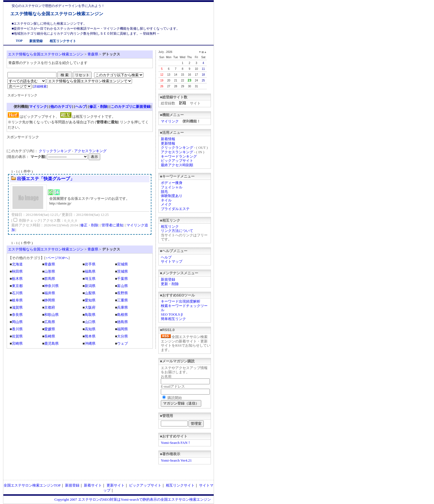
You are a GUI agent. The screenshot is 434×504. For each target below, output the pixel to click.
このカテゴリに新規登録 (131, 107)
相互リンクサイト (63, 41)
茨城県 (122, 271)
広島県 (50, 322)
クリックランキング (177, 148)
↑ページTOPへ (57, 258)
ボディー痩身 (172, 183)
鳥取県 (90, 315)
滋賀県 (17, 307)
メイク (166, 204)
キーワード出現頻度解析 (181, 301)
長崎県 (50, 336)
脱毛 (164, 192)
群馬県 (50, 279)
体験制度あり (172, 196)
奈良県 (17, 315)
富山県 (122, 286)
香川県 (17, 329)
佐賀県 (17, 336)
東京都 (17, 286)
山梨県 (90, 293)
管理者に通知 (112, 225)
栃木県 (17, 279)
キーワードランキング (179, 156)
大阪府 (90, 307)
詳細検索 (40, 86)
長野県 (122, 293)
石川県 (17, 293)
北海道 (17, 264)
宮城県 (122, 264)
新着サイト (93, 485)
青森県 (93, 54)
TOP (19, 41)
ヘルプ (166, 257)
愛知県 (90, 300)
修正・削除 (98, 107)
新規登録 (36, 41)
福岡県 (122, 329)
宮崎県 (17, 343)
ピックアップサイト (177, 161)
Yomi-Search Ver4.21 (176, 460)
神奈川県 (51, 286)
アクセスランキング (177, 152)
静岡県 (50, 300)
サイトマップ (172, 261)
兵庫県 (122, 307)
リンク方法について (177, 231)
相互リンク (170, 227)
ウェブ (122, 343)
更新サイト (116, 485)
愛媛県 (50, 329)
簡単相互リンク (173, 319)
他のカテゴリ (61, 107)
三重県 (122, 300)
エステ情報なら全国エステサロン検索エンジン (57, 14)
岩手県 (90, 264)
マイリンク (170, 121)
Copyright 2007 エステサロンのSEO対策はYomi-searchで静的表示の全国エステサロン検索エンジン (133, 499)
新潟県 (90, 286)
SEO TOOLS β (172, 314)
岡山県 (17, 322)
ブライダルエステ (175, 209)
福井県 (50, 293)
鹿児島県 (51, 343)
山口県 (90, 322)
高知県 (90, 329)
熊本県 (90, 336)
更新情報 (168, 143)
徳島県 (122, 322)
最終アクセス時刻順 (177, 165)
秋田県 (17, 271)
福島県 (90, 271)
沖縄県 (90, 343)
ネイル (166, 200)
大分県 (122, 336)
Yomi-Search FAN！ (176, 443)
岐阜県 (17, 300)
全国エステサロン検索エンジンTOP (32, 485)
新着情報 (168, 139)
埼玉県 (90, 279)
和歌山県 (51, 315)
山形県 (50, 271)
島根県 (122, 315)
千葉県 (122, 279)
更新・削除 (170, 284)
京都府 (50, 307)
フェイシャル (172, 187)
